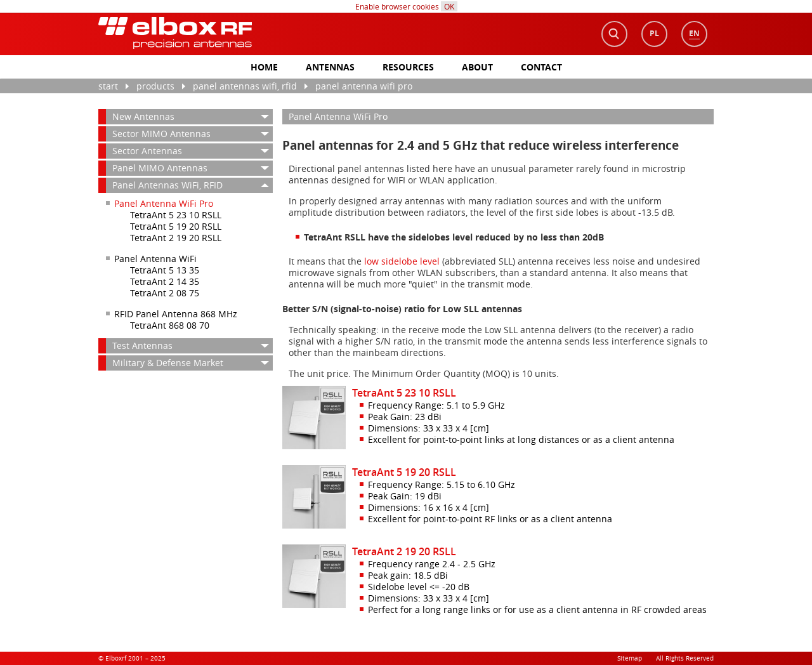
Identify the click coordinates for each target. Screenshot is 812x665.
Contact (541, 67)
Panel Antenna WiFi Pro (364, 86)
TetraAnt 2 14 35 (165, 281)
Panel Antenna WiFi (155, 259)
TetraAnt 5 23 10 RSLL (176, 215)
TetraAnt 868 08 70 (170, 325)
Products (155, 86)
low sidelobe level (402, 261)
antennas (330, 67)
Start (108, 86)
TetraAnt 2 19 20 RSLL (176, 238)
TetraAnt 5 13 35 (165, 270)
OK (449, 6)
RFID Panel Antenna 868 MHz (176, 314)
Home (264, 67)
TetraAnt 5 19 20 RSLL (176, 226)
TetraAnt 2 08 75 (165, 293)
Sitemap (630, 658)
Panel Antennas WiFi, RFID (245, 86)
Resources (408, 67)
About (477, 67)
